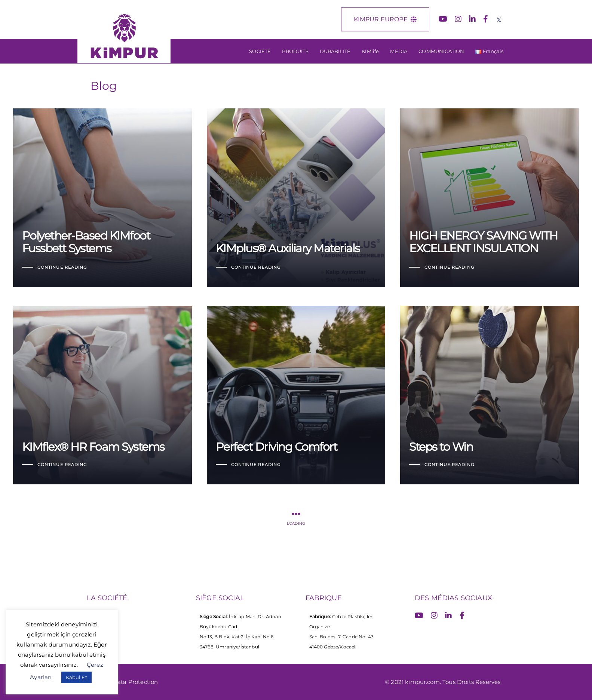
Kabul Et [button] (76, 677)
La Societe (102, 617)
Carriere (99, 629)
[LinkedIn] (472, 19)
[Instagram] (458, 19)
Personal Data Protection (122, 682)
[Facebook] (486, 19)
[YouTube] (443, 19)
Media (96, 641)
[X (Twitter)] (499, 19)
